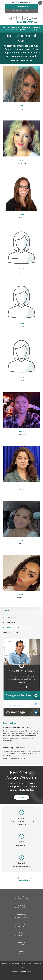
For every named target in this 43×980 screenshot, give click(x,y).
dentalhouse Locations (21, 11)
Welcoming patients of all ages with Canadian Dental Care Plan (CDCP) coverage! (21, 28)
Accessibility (16, 964)
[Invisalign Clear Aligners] (21, 712)
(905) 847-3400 (23, 6)
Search (23, 964)
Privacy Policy (6, 964)
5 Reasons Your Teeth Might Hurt (17, 728)
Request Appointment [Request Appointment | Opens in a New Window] (20, 60)
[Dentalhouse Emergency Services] (21, 695)
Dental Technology (11, 632)
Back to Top (37, 964)
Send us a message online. (21, 866)
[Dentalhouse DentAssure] (21, 704)
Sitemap (30, 964)
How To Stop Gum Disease (14, 748)
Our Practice (8, 617)
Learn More (21, 797)
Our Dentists (8, 622)
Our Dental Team (10, 627)
